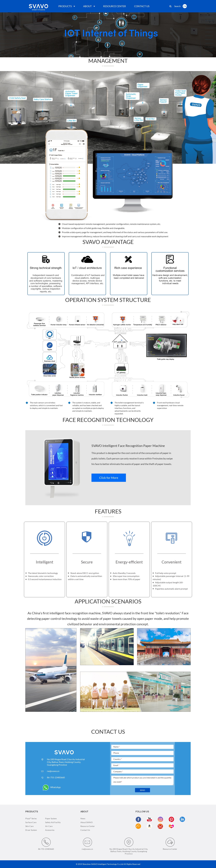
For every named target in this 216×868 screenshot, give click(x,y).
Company (118, 771)
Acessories (50, 830)
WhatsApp (52, 787)
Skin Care (29, 826)
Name (117, 747)
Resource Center (88, 826)
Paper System (51, 818)
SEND (143, 790)
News (83, 818)
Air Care (49, 826)
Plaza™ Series (31, 818)
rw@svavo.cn (53, 771)
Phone (116, 753)
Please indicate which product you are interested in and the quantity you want (142, 780)
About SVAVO (87, 822)
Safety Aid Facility (53, 822)
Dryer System (31, 830)
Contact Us (85, 830)
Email (116, 765)
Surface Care (31, 822)
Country (118, 759)
